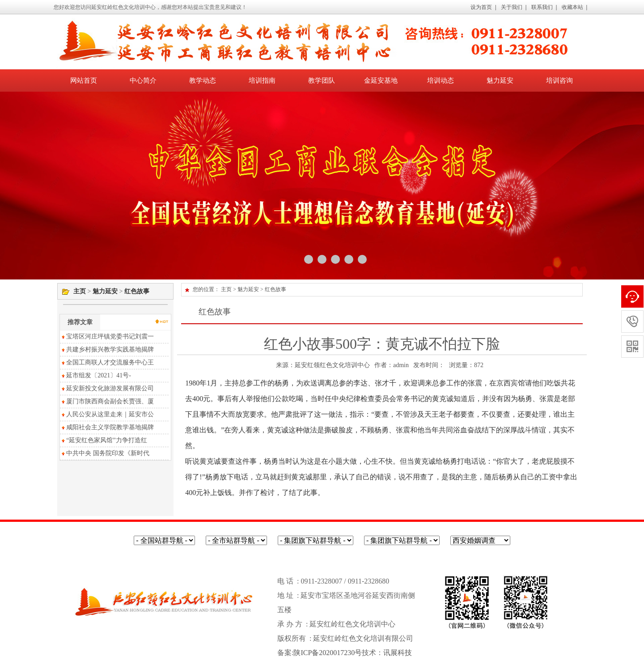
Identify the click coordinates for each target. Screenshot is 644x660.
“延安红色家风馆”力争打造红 (103, 440)
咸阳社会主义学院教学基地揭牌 (107, 427)
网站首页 (84, 80)
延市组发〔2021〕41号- (95, 375)
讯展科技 (398, 653)
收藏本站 (572, 7)
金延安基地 (381, 80)
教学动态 (203, 80)
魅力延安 (500, 80)
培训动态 (441, 80)
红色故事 (137, 291)
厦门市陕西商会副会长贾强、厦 (107, 401)
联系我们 (542, 7)
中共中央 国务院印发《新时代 (105, 453)
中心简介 (143, 80)
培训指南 (262, 80)
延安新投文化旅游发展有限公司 (107, 388)
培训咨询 (559, 80)
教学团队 (322, 80)
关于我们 (512, 7)
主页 (80, 291)
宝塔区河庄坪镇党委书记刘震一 (107, 336)
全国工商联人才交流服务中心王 (107, 362)
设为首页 (481, 7)
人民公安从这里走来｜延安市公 (107, 414)
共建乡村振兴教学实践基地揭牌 (107, 349)
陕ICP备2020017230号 (328, 653)
